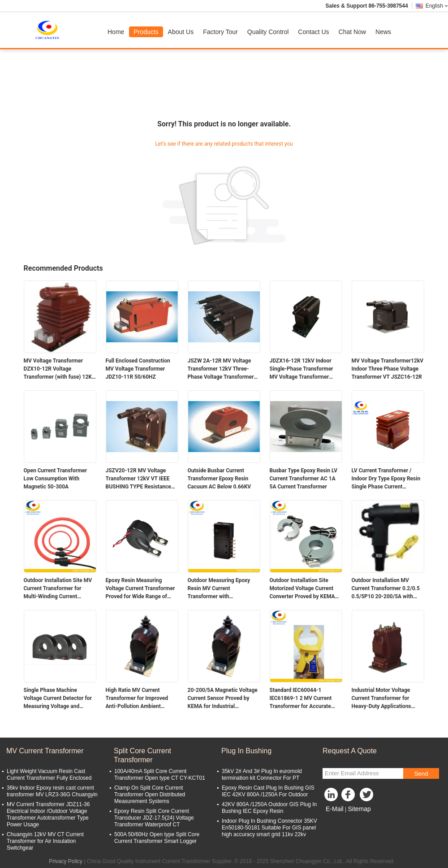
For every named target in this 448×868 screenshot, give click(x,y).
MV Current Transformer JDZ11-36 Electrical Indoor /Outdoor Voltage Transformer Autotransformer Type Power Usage (48, 814)
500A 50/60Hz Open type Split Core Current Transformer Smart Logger (157, 838)
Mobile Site (338, 820)
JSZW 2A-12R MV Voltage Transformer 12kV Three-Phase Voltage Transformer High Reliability (221, 369)
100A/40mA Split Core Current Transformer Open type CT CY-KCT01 (160, 775)
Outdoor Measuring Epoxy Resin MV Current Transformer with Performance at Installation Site (221, 589)
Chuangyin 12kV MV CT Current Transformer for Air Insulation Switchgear (45, 841)
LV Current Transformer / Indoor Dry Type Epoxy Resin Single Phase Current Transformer (386, 479)
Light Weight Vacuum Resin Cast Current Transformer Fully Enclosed (49, 775)
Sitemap (359, 809)
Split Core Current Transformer (142, 755)
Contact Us (313, 32)
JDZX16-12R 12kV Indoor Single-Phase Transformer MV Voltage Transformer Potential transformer (302, 369)
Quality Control (268, 32)
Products (146, 32)
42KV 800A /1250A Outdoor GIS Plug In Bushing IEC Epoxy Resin (269, 808)
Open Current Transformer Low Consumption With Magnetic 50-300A (56, 479)
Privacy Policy (66, 861)
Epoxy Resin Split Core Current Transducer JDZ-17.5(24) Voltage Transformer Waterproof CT (154, 818)
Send (421, 774)
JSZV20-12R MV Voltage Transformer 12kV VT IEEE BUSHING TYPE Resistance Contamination (138, 479)
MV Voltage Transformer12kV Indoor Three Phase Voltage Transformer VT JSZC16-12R (388, 369)
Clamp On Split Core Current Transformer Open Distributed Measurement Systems (150, 795)
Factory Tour (220, 32)
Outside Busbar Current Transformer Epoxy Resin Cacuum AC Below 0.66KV (220, 479)
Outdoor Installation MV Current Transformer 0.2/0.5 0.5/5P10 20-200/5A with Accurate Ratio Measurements (386, 589)
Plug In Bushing (246, 751)
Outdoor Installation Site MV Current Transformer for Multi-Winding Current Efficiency (58, 589)
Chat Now (352, 32)
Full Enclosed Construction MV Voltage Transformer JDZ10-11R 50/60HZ (138, 369)
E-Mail (335, 809)
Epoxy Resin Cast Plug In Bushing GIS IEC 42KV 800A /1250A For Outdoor (268, 791)
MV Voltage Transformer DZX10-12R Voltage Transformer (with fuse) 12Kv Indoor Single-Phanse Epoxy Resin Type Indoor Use (59, 369)
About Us (181, 32)
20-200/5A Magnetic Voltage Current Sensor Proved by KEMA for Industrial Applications (223, 699)
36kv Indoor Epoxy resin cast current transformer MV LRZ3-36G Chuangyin (52, 791)
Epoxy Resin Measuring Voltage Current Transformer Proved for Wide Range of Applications (140, 589)
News (383, 32)
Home (116, 32)
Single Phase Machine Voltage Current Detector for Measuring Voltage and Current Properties (58, 699)
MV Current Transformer (45, 751)
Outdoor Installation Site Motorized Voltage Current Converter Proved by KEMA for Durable (302, 589)
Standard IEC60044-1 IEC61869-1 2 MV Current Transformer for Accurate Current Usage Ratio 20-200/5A (301, 699)
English (437, 6)
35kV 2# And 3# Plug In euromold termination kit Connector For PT (262, 775)
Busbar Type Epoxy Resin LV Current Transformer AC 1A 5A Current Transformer (304, 479)
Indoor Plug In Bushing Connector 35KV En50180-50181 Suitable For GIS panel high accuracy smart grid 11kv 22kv (269, 828)
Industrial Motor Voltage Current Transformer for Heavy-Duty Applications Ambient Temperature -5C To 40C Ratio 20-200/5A (387, 699)
